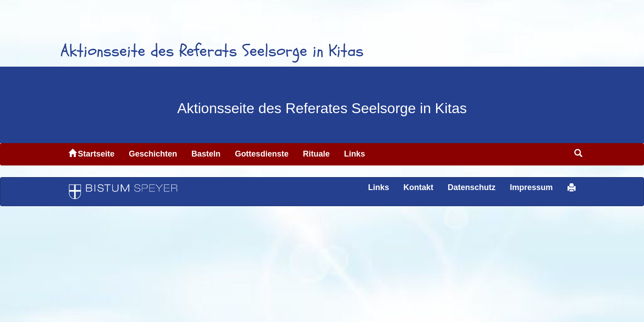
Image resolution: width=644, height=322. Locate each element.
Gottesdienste (262, 154)
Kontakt (418, 187)
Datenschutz (472, 187)
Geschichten (153, 154)
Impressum (531, 187)
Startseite (91, 154)
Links (354, 154)
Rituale (316, 154)
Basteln (206, 154)
